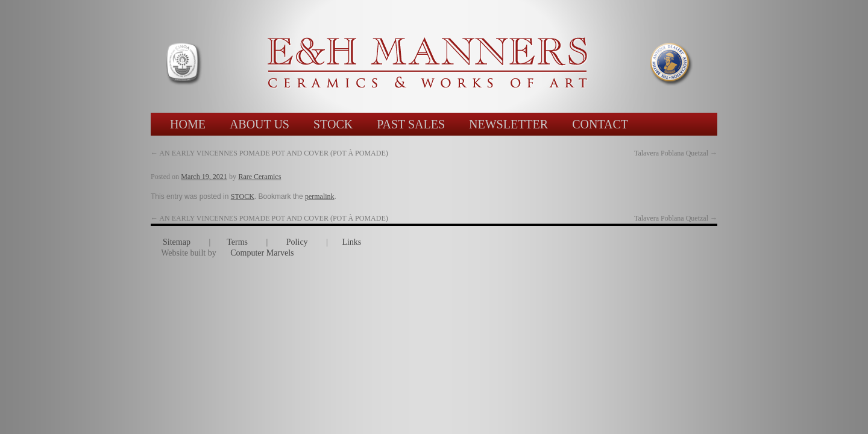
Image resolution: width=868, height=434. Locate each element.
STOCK (333, 124)
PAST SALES (411, 124)
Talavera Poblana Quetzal (676, 218)
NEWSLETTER (508, 124)
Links (351, 242)
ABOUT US (259, 124)
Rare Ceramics (259, 177)
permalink (320, 197)
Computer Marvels (262, 253)
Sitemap (177, 242)
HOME (188, 124)
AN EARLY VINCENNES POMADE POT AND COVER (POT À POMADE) (269, 153)
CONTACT (600, 124)
